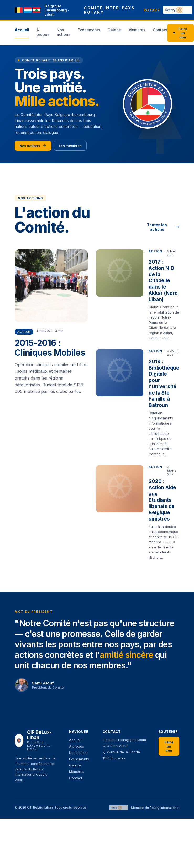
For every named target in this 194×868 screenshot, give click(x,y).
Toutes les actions (163, 227)
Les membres (70, 146)
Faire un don (180, 33)
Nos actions (33, 146)
